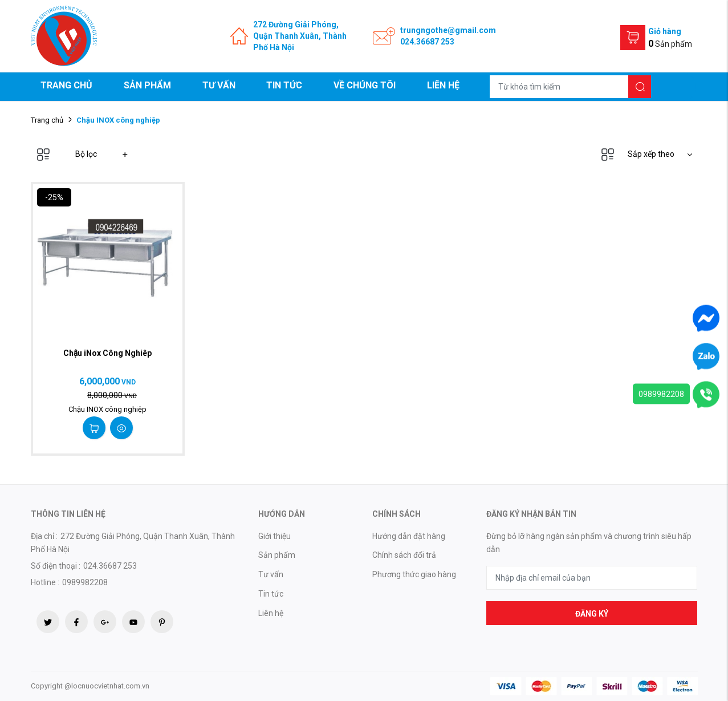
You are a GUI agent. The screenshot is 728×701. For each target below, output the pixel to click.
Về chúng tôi (365, 85)
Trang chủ (66, 85)
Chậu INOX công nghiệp (107, 409)
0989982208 (661, 394)
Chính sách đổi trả (404, 555)
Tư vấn (219, 85)
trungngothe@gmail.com (448, 30)
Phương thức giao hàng (414, 574)
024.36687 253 (427, 42)
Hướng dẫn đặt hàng (409, 536)
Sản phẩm (147, 85)
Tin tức (284, 85)
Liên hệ (443, 85)
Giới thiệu (274, 536)
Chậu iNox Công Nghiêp (108, 353)
